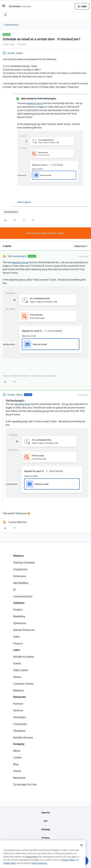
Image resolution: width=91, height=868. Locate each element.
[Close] (81, 850)
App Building (21, 583)
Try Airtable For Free (25, 785)
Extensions (20, 576)
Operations (20, 623)
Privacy (46, 838)
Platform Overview (24, 563)
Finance (18, 643)
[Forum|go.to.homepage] (20, 6)
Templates (19, 731)
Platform (18, 556)
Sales (16, 637)
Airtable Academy (24, 657)
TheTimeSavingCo (17, 256)
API (45, 821)
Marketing (19, 616)
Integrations (20, 569)
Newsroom (19, 778)
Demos (17, 677)
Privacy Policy (68, 865)
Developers (20, 717)
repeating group (34, 103)
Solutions (19, 603)
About (17, 751)
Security (45, 812)
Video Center (21, 670)
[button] (4, 7)
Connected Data (23, 596)
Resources (19, 697)
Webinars (19, 690)
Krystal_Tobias (15, 53)
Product (18, 610)
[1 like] (15, 522)
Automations (12, 25)
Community (20, 724)
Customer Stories (23, 684)
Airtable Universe (23, 737)
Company (19, 744)
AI (14, 590)
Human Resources (24, 630)
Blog (16, 764)
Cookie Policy (32, 862)
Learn (17, 650)
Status (17, 771)
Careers (18, 757)
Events (17, 663)
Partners (18, 704)
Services (18, 710)
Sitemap (46, 829)
